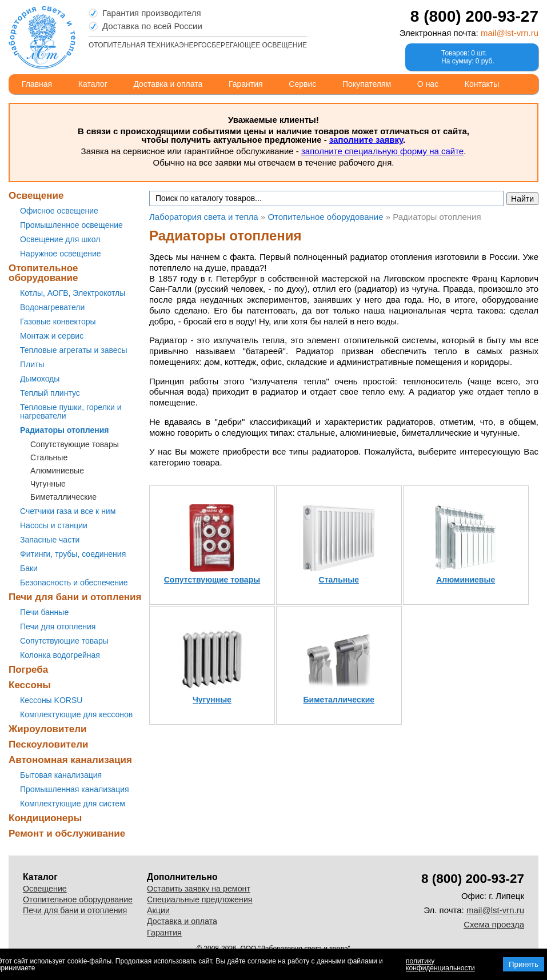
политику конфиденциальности (440, 965)
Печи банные (44, 612)
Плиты (32, 364)
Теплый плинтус (50, 393)
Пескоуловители (48, 744)
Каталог (93, 84)
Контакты (482, 84)
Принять (524, 964)
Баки (29, 568)
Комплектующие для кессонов (76, 714)
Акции (158, 910)
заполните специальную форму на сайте (382, 151)
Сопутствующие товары (75, 444)
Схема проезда (494, 924)
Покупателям (367, 84)
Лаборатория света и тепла (42, 37)
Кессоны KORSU (51, 700)
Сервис (302, 84)
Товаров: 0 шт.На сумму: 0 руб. (468, 57)
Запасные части (50, 540)
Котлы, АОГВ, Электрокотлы (73, 293)
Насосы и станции (54, 525)
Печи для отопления (58, 626)
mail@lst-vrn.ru (510, 33)
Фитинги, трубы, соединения (73, 554)
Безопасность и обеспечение (74, 583)
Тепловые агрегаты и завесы (74, 350)
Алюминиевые (57, 471)
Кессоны (30, 685)
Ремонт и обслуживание (67, 834)
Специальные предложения (200, 899)
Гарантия (246, 84)
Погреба (28, 670)
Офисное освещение (59, 211)
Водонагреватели (52, 307)
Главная (37, 84)
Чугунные (48, 484)
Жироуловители (47, 729)
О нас (428, 84)
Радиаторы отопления (64, 430)
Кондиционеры (45, 818)
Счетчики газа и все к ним (68, 511)
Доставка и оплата (168, 84)
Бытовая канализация (61, 775)
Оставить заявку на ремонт (199, 889)
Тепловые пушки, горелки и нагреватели (71, 411)
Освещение (36, 196)
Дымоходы (40, 379)
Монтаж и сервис (52, 336)
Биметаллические (63, 497)
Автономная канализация (70, 760)
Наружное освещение (61, 254)
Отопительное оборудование (43, 273)
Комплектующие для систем (73, 804)
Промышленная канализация (75, 789)
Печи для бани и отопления (75, 597)
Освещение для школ (60, 239)
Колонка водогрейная (60, 655)
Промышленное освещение (71, 225)
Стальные (49, 457)
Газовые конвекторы (58, 322)
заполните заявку (366, 140)
